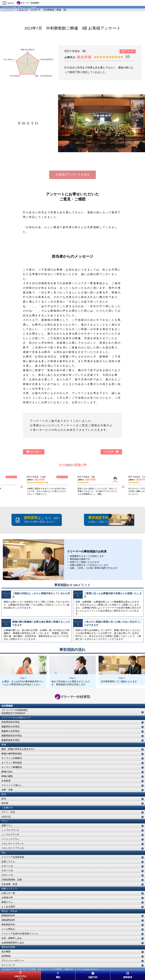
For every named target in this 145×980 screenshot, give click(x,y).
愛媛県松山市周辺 (10, 727)
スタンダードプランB (12, 848)
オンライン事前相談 (12, 763)
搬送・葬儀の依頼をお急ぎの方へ (18, 749)
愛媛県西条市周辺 (10, 740)
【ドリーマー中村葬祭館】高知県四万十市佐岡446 (15, 712)
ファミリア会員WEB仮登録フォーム (20, 934)
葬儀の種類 (7, 776)
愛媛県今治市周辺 (10, 731)
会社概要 (6, 952)
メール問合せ (8, 929)
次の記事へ (111, 452)
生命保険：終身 (9, 884)
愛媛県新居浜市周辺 (12, 736)
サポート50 (7, 875)
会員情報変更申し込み (13, 943)
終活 (4, 799)
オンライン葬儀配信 (12, 767)
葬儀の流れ (7, 772)
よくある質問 (8, 907)
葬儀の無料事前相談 (12, 754)
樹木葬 (5, 803)
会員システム (8, 862)
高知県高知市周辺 (10, 722)
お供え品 (6, 817)
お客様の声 (7, 898)
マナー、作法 (8, 812)
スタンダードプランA (12, 844)
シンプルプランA (10, 830)
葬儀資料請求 (8, 915)
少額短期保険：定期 (12, 880)
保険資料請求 (8, 920)
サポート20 (7, 866)
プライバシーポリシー (13, 961)
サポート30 (7, 871)
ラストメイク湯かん (12, 785)
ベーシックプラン (10, 839)
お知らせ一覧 (8, 893)
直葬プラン (7, 825)
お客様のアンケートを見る (72, 175)
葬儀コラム (7, 902)
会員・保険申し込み (12, 938)
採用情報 (6, 956)
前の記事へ (34, 452)
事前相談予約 (8, 925)
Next (123, 487)
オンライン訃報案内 (12, 758)
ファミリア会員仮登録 (13, 857)
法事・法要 (7, 790)
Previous (22, 487)
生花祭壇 (6, 781)
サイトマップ (8, 965)
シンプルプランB (10, 835)
